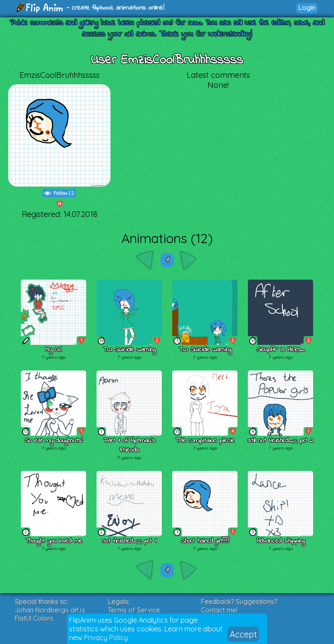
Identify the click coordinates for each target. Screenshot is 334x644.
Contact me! (219, 610)
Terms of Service (134, 610)
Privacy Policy (106, 637)
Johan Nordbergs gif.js (50, 610)
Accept (243, 634)
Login (307, 8)
